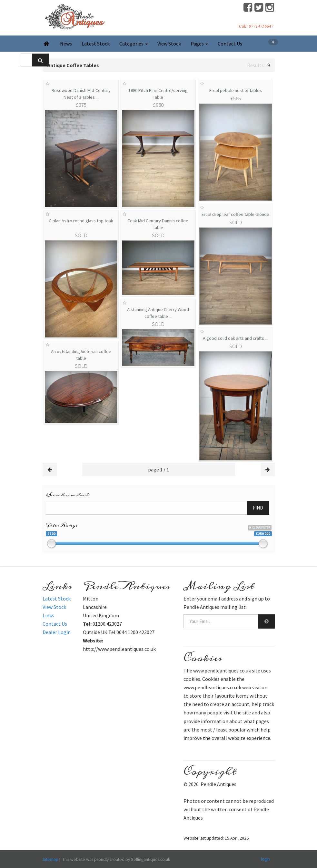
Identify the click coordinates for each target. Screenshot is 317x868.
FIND (258, 508)
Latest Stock (96, 44)
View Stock (169, 44)
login (265, 859)
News (66, 44)
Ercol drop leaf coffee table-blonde (235, 214)
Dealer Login (57, 632)
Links (48, 615)
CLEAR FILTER (260, 527)
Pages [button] (199, 44)
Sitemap (50, 859)
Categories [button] (134, 44)
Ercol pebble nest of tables (236, 90)
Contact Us (230, 44)
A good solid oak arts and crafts (235, 338)
